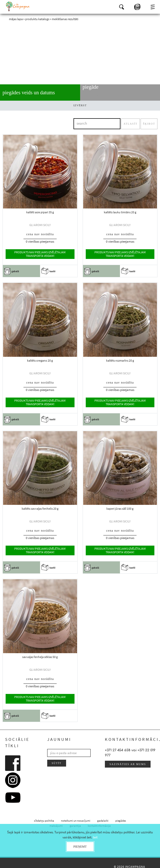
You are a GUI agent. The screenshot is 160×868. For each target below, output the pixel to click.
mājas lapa (16, 19)
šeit (95, 837)
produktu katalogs (37, 19)
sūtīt (57, 763)
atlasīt (131, 124)
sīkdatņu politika (44, 821)
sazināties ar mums (128, 764)
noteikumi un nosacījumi (76, 821)
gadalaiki (103, 821)
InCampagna (18, 6)
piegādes (121, 821)
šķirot (149, 124)
